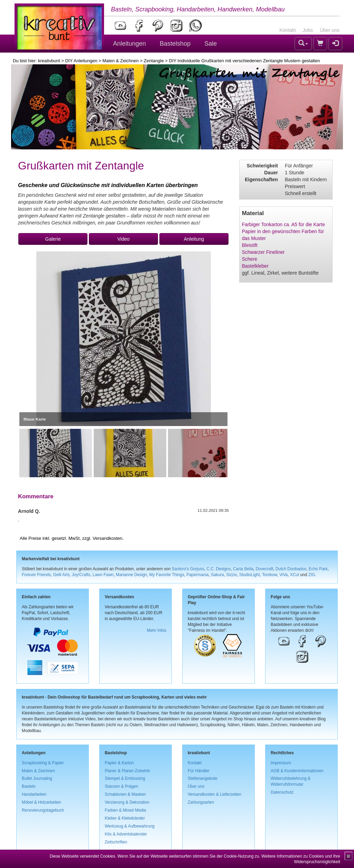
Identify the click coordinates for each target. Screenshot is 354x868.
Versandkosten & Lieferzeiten (215, 794)
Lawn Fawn (103, 575)
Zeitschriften (116, 842)
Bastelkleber (255, 266)
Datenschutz (282, 792)
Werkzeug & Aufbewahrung (130, 826)
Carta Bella (243, 569)
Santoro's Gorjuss (188, 569)
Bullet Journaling (37, 778)
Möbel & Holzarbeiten (41, 802)
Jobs (308, 30)
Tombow (270, 575)
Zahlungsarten (201, 802)
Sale (211, 44)
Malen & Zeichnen (120, 61)
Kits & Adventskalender (126, 834)
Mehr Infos (157, 630)
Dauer (271, 173)
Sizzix (231, 575)
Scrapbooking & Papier (43, 763)
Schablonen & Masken (125, 794)
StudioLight (250, 575)
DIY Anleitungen (81, 61)
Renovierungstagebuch (43, 810)
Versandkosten (108, 538)
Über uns (330, 30)
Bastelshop (175, 44)
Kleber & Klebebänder (125, 818)
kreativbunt (49, 61)
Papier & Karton (119, 763)
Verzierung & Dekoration (127, 802)
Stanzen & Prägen (122, 786)
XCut (295, 575)
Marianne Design (131, 575)
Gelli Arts (62, 575)
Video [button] (123, 239)
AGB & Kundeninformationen (297, 771)
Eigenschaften (261, 179)
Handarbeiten (34, 794)
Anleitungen (129, 44)
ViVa (283, 575)
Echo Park (318, 569)
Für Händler (199, 771)
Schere (250, 259)
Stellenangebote (203, 778)
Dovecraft (264, 569)
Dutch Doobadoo (291, 569)
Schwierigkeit (262, 166)
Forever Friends (36, 575)
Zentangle (154, 61)
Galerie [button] (53, 239)
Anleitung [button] (194, 239)
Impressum (281, 763)
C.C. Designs (218, 569)
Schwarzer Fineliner (263, 252)
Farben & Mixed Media (125, 810)
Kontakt (287, 30)
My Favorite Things (167, 575)
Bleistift (250, 245)
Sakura (217, 575)
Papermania (197, 575)
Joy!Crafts (81, 575)
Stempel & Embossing (125, 778)
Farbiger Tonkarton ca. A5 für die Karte (283, 224)
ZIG (312, 575)
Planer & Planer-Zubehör (128, 771)
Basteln (29, 786)
